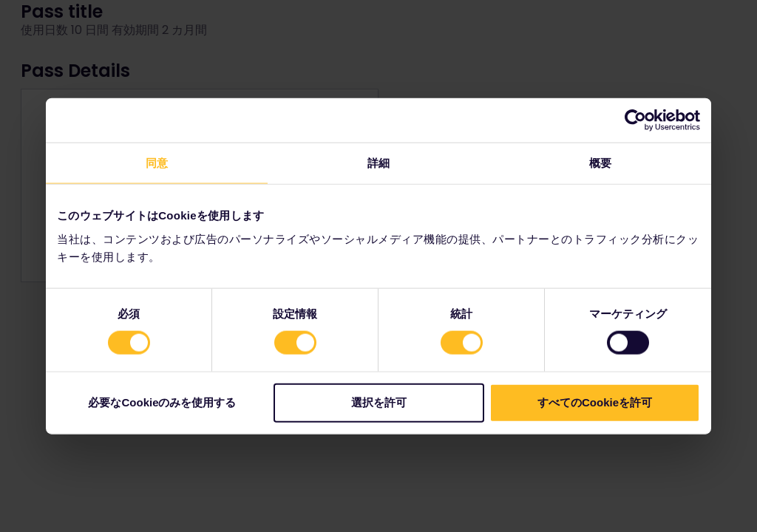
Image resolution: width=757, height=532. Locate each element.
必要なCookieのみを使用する (162, 402)
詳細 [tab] (378, 163)
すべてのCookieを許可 (595, 402)
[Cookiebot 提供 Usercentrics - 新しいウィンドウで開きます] (635, 120)
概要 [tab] (600, 163)
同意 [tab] (157, 163)
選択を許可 (379, 402)
